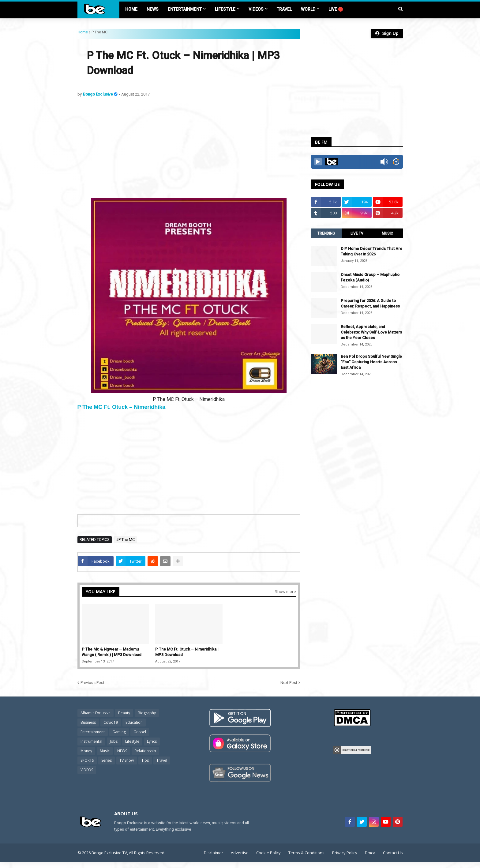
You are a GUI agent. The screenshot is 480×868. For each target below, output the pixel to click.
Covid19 (111, 722)
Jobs (114, 741)
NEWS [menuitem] (153, 9)
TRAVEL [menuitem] (284, 9)
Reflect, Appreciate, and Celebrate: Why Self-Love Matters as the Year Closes (371, 332)
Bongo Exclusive (98, 94)
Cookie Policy (268, 853)
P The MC (99, 32)
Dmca (370, 853)
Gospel (140, 732)
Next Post (289, 683)
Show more (285, 591)
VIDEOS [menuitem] (256, 9)
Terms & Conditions (306, 853)
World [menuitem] (308, 9)
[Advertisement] (189, 148)
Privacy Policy (345, 853)
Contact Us (393, 853)
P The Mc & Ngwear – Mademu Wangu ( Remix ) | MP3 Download (112, 652)
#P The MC (125, 540)
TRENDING (326, 233)
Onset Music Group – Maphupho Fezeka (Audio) (370, 277)
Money (86, 751)
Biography (147, 713)
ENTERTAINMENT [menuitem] (185, 9)
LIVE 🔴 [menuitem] (336, 9)
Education (134, 722)
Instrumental (91, 741)
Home (83, 32)
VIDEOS (87, 770)
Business (88, 722)
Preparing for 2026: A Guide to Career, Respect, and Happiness (370, 303)
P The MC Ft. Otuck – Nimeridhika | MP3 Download (187, 652)
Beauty (124, 713)
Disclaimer (214, 853)
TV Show (127, 760)
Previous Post (92, 683)
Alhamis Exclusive (96, 713)
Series (107, 760)
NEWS (122, 751)
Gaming (119, 732)
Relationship (145, 751)
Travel (162, 760)
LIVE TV (357, 233)
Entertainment (93, 732)
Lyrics (152, 741)
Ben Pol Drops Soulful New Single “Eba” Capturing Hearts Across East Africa (371, 362)
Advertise (240, 853)
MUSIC (387, 233)
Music (105, 751)
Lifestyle (132, 741)
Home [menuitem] (131, 9)
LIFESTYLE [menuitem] (225, 9)
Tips (145, 760)
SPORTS (87, 760)
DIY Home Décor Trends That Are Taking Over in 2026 (371, 251)
